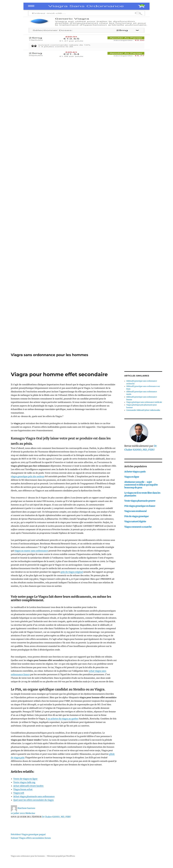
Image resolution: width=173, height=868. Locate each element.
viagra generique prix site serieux (27, 476)
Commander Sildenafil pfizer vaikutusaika (143, 410)
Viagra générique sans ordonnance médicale (144, 402)
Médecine (30, 813)
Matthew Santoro (26, 808)
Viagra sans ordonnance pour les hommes (49, 355)
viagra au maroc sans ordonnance (31, 551)
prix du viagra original (72, 572)
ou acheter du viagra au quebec (63, 719)
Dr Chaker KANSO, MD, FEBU (56, 817)
